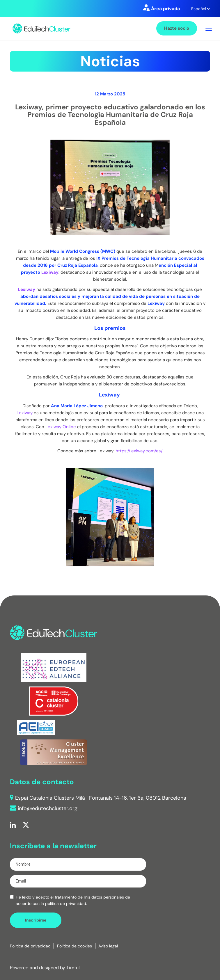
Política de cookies (74, 946)
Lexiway (50, 272)
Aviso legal (108, 946)
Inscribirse (36, 920)
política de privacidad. (66, 903)
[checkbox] (12, 897)
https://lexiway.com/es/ (139, 451)
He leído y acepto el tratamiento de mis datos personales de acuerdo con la (73, 900)
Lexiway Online (61, 427)
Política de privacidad (30, 946)
